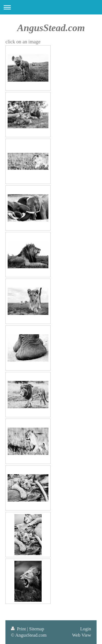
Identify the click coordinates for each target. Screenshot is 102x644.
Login (86, 629)
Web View (82, 635)
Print (19, 629)
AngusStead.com (51, 28)
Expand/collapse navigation (51, 7)
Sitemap (37, 629)
